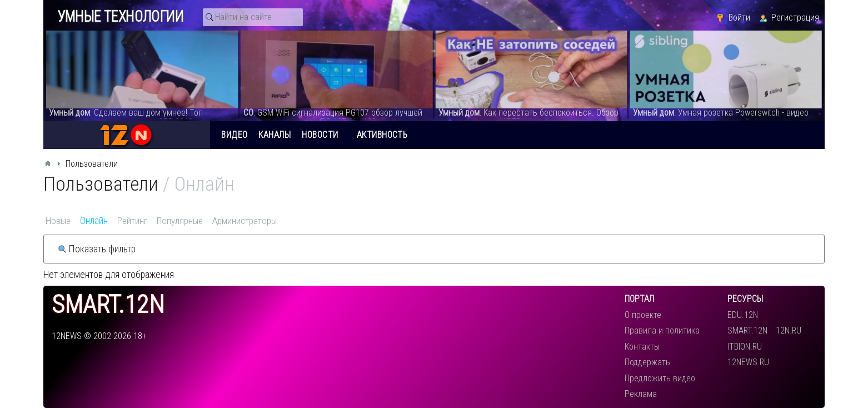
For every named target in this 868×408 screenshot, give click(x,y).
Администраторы (245, 221)
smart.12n (108, 305)
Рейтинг (132, 221)
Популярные (180, 221)
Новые (58, 221)
